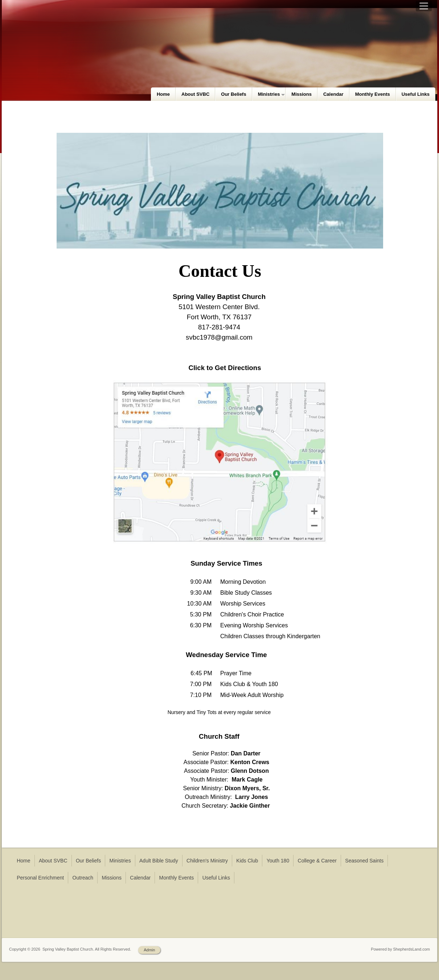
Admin (149, 950)
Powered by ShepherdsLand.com (400, 949)
